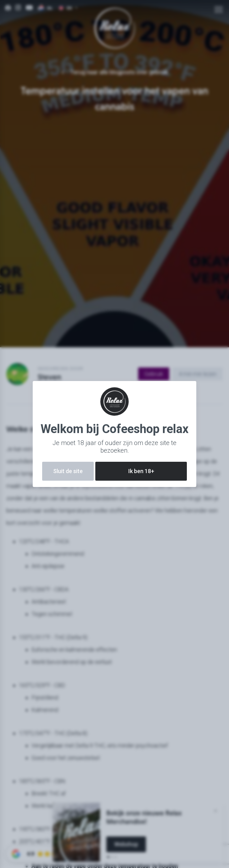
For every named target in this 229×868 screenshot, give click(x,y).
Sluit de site (68, 471)
